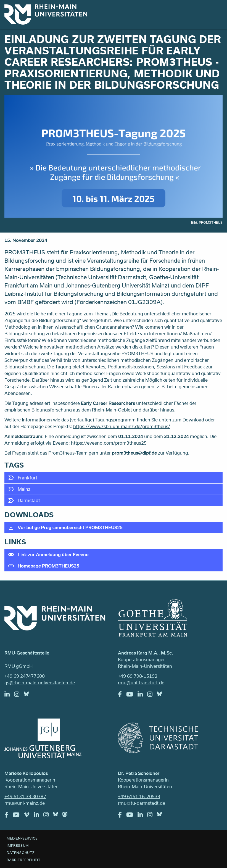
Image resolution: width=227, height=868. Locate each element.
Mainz (24, 489)
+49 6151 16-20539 (139, 796)
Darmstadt (29, 500)
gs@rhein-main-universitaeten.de (40, 683)
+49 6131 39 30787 (25, 796)
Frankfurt (27, 478)
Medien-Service (22, 838)
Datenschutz (21, 853)
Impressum (18, 845)
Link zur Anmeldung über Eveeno (53, 554)
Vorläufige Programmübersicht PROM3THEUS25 (70, 527)
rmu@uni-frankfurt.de (141, 683)
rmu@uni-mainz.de (25, 803)
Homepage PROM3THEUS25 (48, 566)
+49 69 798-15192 (138, 676)
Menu (215, 12)
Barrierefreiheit (24, 860)
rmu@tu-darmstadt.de (142, 803)
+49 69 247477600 (25, 676)
